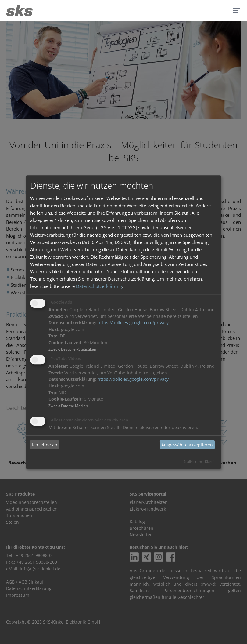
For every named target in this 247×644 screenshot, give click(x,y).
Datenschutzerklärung (99, 286)
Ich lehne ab (45, 445)
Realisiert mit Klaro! (199, 462)
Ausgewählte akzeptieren (187, 445)
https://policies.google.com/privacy (133, 323)
